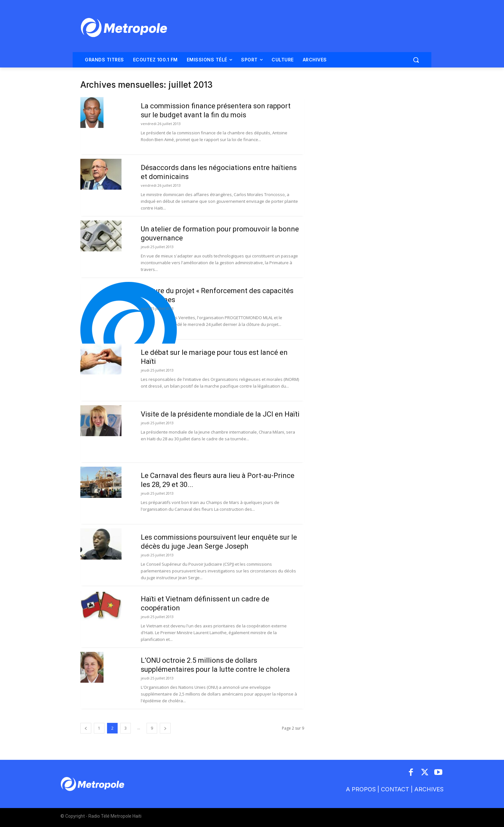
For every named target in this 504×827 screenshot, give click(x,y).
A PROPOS (362, 789)
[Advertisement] (372, 178)
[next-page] (165, 728)
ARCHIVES (429, 789)
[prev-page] (86, 728)
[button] (416, 60)
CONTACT (395, 789)
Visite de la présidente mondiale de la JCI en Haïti (220, 414)
